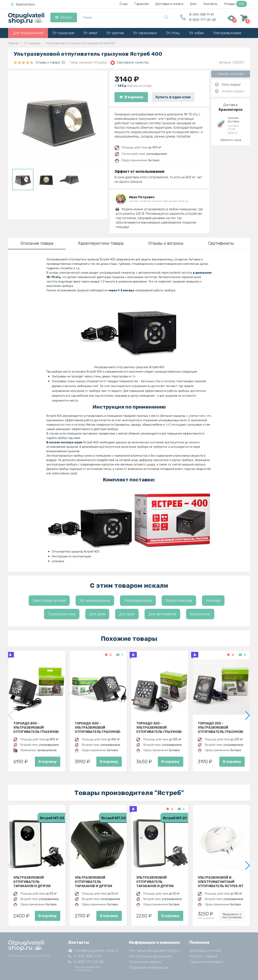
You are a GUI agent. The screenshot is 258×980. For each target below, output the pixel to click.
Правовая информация (149, 968)
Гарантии (142, 4)
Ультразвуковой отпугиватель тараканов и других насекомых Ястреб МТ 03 (97, 882)
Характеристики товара (101, 243)
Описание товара (37, 243)
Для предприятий (28, 33)
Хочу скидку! (231, 85)
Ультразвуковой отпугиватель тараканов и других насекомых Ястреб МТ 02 (36, 882)
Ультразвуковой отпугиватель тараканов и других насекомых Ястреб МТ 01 (159, 882)
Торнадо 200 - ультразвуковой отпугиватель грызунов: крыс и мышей (221, 727)
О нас (124, 4)
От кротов (115, 33)
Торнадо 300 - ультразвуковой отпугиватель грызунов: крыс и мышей (159, 727)
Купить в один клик (173, 97)
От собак (197, 33)
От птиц (173, 33)
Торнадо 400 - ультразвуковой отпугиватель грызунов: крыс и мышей (98, 727)
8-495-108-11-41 (201, 15)
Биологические (179, 601)
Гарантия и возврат (206, 962)
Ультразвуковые (227, 33)
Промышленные (62, 614)
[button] (247, 715)
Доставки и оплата (169, 4)
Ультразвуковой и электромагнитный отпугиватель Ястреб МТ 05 (221, 882)
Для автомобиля (162, 614)
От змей (90, 33)
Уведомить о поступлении (232, 916)
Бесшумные (200, 614)
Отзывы (236, 4)
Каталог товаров (204, 956)
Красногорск (23, 4)
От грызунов (63, 33)
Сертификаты (221, 243)
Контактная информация (150, 956)
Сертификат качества (130, 63)
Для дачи (127, 614)
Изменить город (231, 140)
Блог (193, 4)
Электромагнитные (49, 601)
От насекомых (145, 33)
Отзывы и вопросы (166, 243)
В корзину (131, 97)
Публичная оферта (145, 962)
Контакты (210, 4)
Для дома (97, 614)
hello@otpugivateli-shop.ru (93, 951)
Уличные (213, 601)
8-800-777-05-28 (202, 20)
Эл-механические (95, 601)
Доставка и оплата (205, 951)
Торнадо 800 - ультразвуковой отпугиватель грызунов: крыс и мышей (36, 727)
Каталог (64, 17)
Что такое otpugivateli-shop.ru (155, 951)
